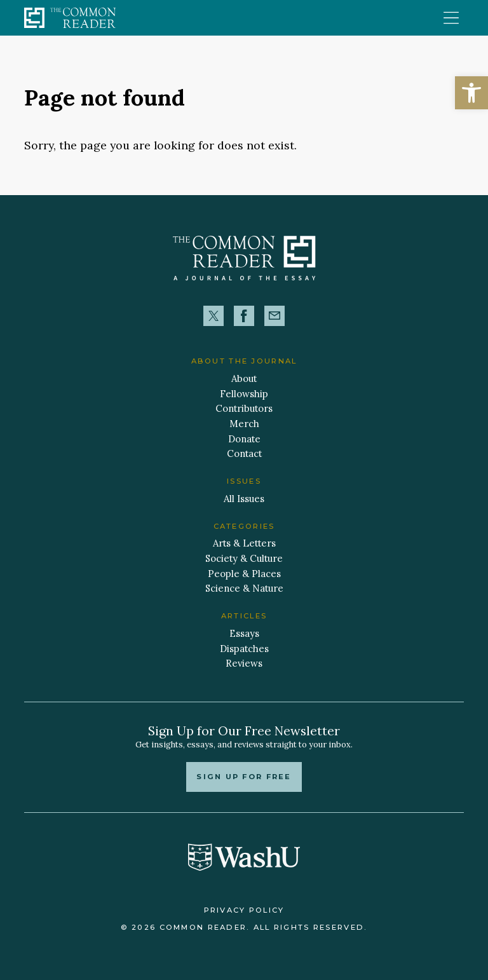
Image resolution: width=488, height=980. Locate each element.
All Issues (244, 499)
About (244, 378)
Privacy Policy (244, 910)
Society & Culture (244, 558)
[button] (471, 93)
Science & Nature (244, 588)
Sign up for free (244, 777)
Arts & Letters (244, 543)
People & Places (244, 574)
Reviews (244, 663)
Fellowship (244, 394)
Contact (244, 453)
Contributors (244, 408)
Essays (244, 633)
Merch (244, 424)
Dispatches (244, 649)
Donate (244, 439)
